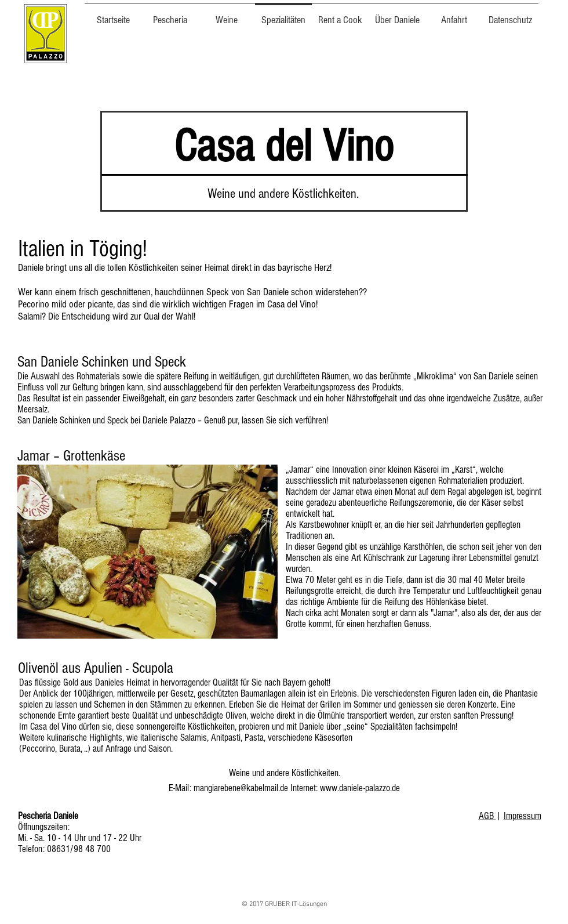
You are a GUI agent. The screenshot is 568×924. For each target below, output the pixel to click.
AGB (487, 816)
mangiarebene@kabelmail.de (241, 788)
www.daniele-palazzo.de (360, 788)
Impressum (523, 816)
